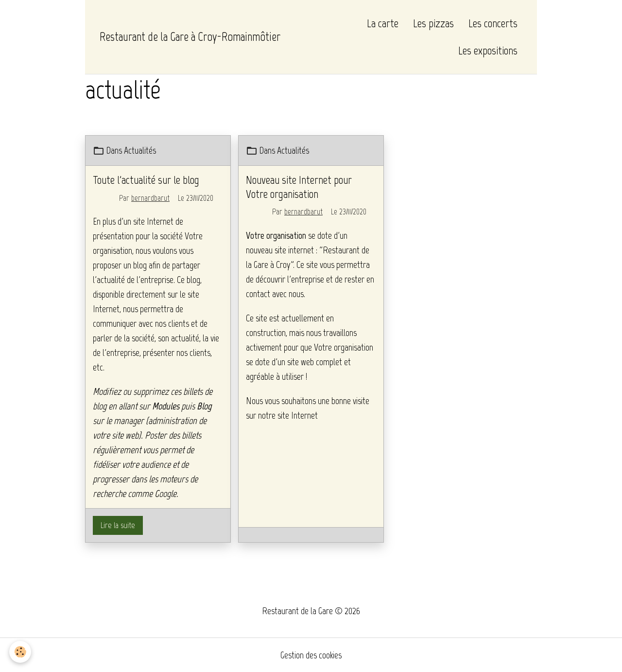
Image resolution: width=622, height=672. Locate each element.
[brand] (190, 37)
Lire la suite (118, 525)
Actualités (140, 150)
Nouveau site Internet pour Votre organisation (299, 187)
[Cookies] (21, 652)
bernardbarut (150, 198)
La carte (383, 23)
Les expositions (488, 50)
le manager (125, 421)
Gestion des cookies (311, 655)
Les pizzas (433, 23)
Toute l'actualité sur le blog (146, 180)
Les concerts (493, 23)
